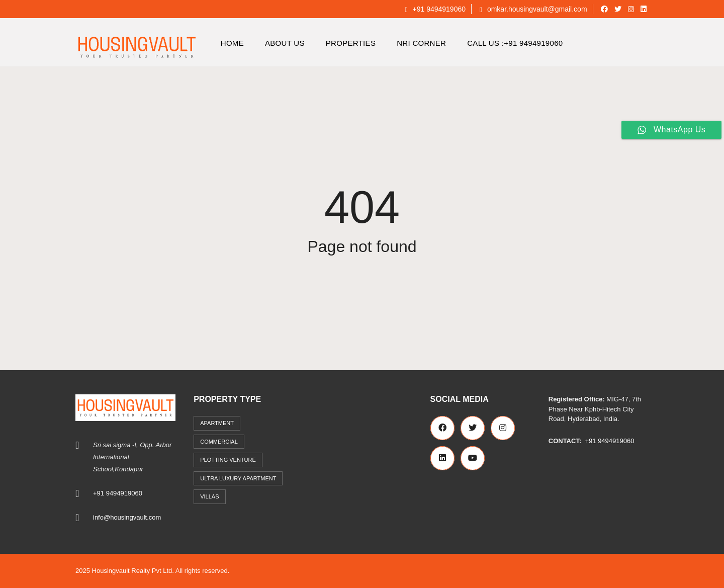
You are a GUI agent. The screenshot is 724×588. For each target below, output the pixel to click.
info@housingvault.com (127, 517)
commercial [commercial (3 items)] (219, 442)
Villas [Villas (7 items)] (209, 496)
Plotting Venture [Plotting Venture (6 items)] (228, 460)
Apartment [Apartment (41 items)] (217, 423)
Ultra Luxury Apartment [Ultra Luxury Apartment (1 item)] (238, 478)
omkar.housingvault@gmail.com (533, 9)
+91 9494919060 (435, 9)
